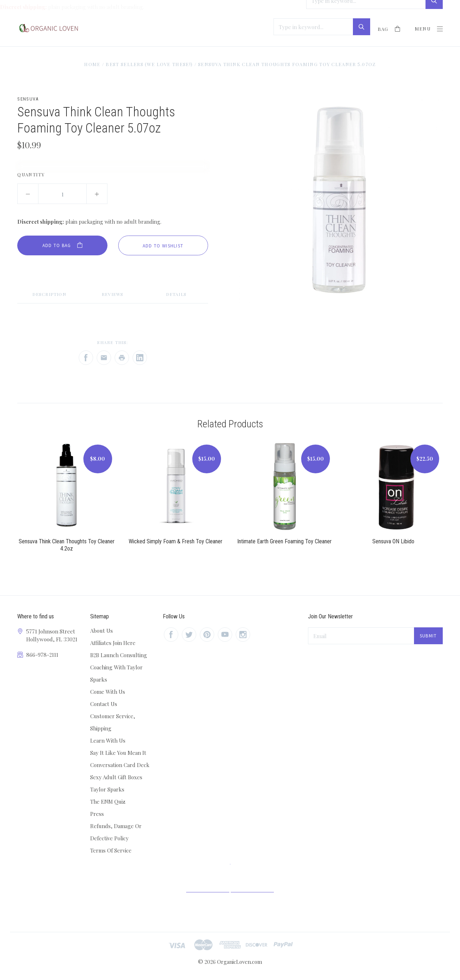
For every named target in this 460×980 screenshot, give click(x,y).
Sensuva (28, 99)
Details (176, 294)
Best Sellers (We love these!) (149, 64)
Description (49, 294)
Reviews (112, 294)
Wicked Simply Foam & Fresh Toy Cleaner (176, 541)
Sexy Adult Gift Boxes (116, 777)
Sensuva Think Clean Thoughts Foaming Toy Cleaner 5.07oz (287, 64)
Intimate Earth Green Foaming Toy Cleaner (284, 541)
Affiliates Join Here (113, 643)
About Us (102, 631)
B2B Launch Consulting (119, 655)
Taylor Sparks (107, 789)
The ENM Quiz (108, 802)
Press (97, 814)
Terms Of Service (111, 850)
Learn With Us (108, 740)
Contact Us (104, 704)
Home (92, 64)
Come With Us (108, 692)
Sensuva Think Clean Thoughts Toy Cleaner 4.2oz (67, 545)
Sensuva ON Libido (393, 541)
